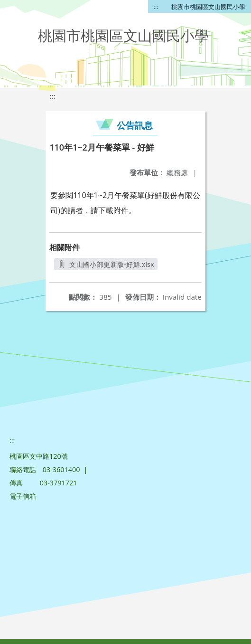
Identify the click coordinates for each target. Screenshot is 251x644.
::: (156, 7)
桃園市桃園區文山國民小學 (208, 7)
